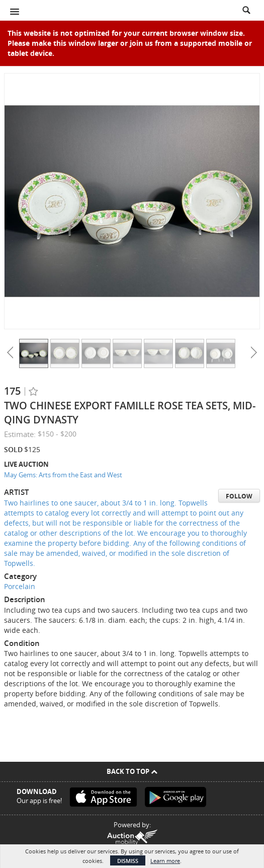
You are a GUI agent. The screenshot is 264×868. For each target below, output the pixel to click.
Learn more (165, 861)
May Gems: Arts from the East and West (63, 475)
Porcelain (20, 586)
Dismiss (128, 861)
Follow (239, 496)
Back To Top (132, 771)
